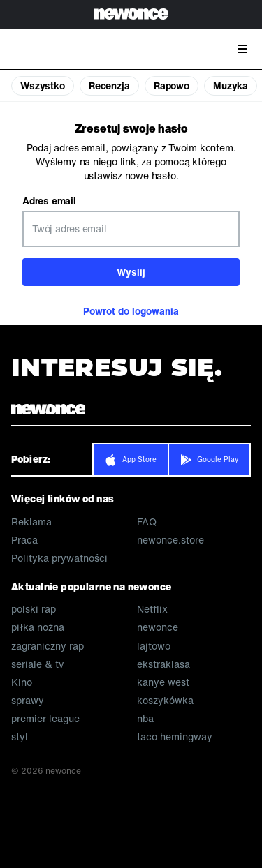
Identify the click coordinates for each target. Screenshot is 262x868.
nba (145, 719)
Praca (24, 540)
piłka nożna (38, 627)
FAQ (147, 522)
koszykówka (165, 701)
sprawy (28, 701)
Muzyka (231, 85)
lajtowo (154, 646)
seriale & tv (37, 664)
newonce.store (170, 540)
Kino (22, 682)
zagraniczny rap (48, 646)
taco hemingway (175, 737)
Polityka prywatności (59, 558)
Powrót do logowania (131, 311)
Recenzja (109, 85)
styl (20, 737)
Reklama (31, 522)
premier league (45, 719)
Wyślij (131, 272)
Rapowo (172, 85)
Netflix (152, 609)
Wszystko (43, 85)
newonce (158, 627)
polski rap (34, 609)
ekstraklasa (163, 664)
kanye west (163, 682)
